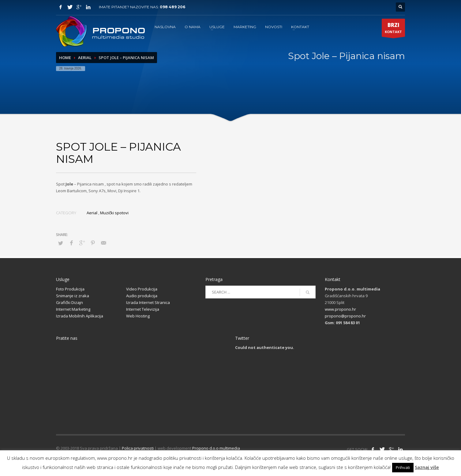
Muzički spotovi (114, 213)
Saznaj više (427, 467)
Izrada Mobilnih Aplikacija (80, 316)
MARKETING (245, 27)
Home (65, 58)
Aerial (85, 58)
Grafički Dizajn (69, 302)
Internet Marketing (73, 309)
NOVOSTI (274, 27)
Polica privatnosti (138, 448)
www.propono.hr (340, 309)
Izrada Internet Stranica (148, 302)
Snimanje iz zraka (73, 296)
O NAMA (193, 27)
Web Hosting (138, 316)
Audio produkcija (142, 296)
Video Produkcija (142, 289)
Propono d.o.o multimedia (216, 448)
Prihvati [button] (403, 467)
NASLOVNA (165, 27)
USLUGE (217, 27)
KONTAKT (300, 27)
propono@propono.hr (345, 316)
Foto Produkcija (70, 289)
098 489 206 (172, 7)
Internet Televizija (143, 309)
